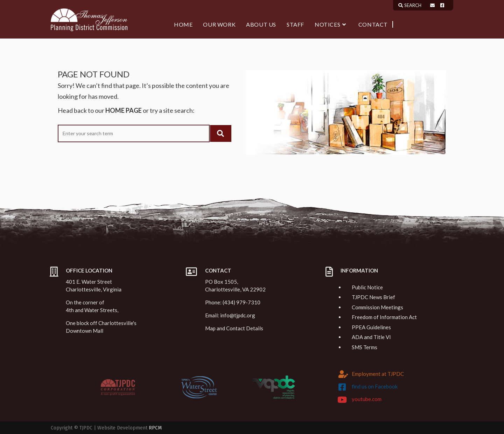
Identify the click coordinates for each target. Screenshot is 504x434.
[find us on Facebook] (342, 387)
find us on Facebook (375, 386)
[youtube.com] (342, 400)
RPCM (155, 428)
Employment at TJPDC (378, 374)
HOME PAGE (124, 110)
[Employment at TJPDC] (343, 374)
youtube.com (367, 399)
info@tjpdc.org (238, 315)
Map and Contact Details (234, 328)
